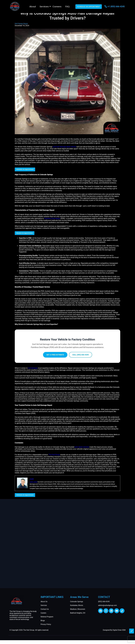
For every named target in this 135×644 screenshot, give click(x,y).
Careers (57, 7)
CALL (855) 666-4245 (81, 355)
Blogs (43, 621)
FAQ (67, 7)
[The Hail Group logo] (15, 6)
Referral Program (47, 617)
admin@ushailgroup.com (107, 605)
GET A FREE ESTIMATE (55, 355)
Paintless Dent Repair (52, 218)
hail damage (33, 368)
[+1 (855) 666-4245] (106, 7)
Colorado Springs (77, 602)
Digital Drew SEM (119, 630)
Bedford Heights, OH (78, 613)
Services (45, 7)
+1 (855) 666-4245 (116, 7)
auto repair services (82, 447)
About (33, 7)
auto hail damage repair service (64, 147)
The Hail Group (54, 455)
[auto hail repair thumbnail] (17, 601)
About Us (44, 602)
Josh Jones (33, 482)
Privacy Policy (46, 624)
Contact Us (45, 609)
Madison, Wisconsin (78, 609)
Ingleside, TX (12, 642)
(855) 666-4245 (104, 602)
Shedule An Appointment (25, 233)
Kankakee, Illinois (77, 605)
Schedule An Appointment (25, 169)
